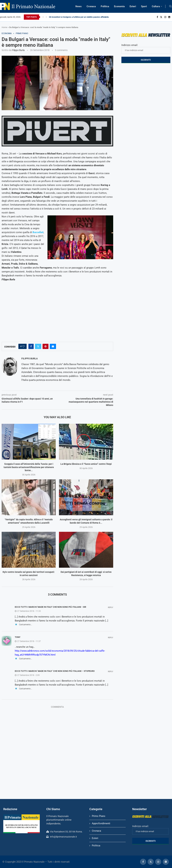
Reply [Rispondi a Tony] (111, 638)
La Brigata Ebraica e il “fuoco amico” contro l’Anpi (86, 464)
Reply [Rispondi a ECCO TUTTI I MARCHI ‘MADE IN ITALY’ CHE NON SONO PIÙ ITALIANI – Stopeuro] (111, 672)
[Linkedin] (169, 17)
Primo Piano (99, 816)
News (79, 6)
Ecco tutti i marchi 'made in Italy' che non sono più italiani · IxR (50, 607)
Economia (119, 6)
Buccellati (38, 232)
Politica (105, 6)
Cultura (156, 6)
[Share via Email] (53, 346)
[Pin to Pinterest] (46, 346)
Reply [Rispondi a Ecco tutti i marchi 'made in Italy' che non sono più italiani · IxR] (111, 607)
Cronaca (91, 6)
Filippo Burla (18, 50)
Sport (144, 6)
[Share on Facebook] (31, 346)
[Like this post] (23, 346)
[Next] (46, 17)
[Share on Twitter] (38, 346)
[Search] (170, 6)
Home (4, 27)
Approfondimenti (101, 823)
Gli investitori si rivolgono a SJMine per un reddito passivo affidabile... (80, 17)
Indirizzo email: (146, 49)
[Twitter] (161, 17)
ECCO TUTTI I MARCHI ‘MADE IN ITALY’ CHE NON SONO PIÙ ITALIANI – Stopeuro (55, 671)
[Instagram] (165, 17)
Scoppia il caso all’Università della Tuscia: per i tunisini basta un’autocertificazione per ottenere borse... (29, 467)
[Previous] (43, 17)
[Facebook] (157, 17)
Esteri (133, 6)
